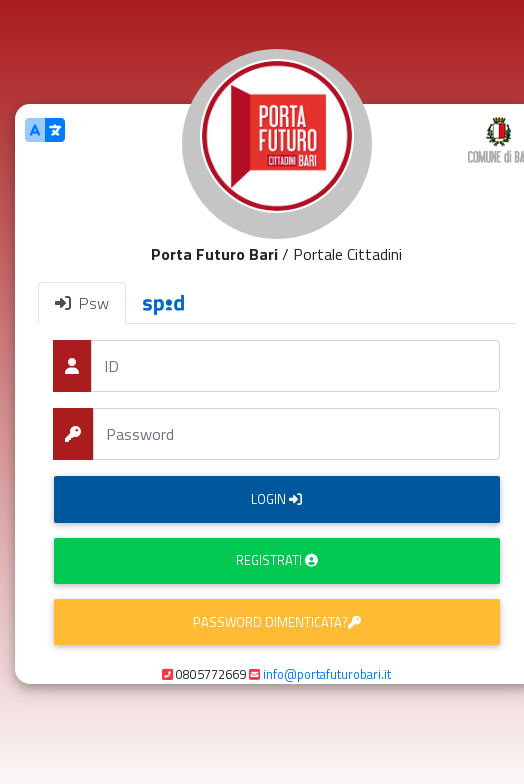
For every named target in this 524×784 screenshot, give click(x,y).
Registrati (277, 560)
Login (276, 499)
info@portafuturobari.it (327, 674)
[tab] (163, 303)
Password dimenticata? (277, 622)
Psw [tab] (82, 303)
